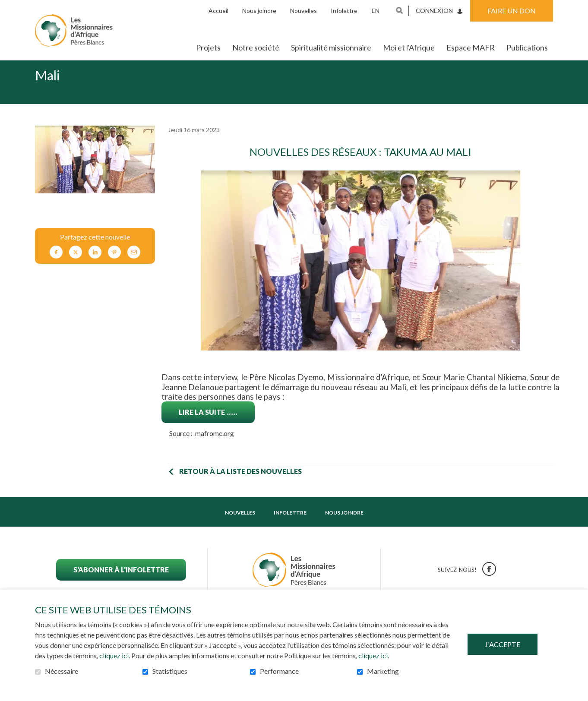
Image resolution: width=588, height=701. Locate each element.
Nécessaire (62, 671)
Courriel (134, 266)
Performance (279, 671)
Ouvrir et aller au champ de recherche (399, 10)
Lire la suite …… (208, 426)
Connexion (434, 11)
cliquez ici (114, 655)
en (376, 11)
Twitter (76, 266)
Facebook (56, 266)
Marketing (383, 671)
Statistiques (170, 671)
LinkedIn (95, 266)
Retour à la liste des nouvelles (240, 485)
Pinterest (114, 266)
